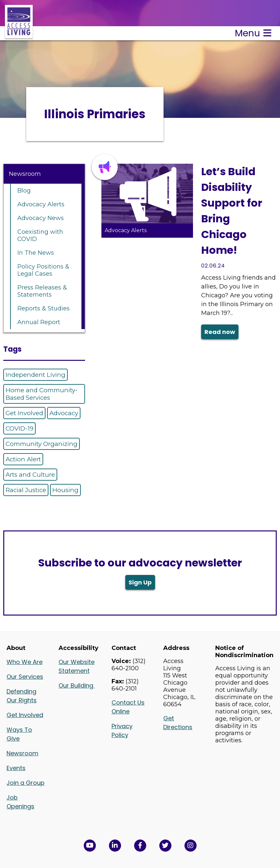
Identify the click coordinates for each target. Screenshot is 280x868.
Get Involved (24, 413)
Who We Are (25, 662)
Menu (253, 33)
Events (16, 768)
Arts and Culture (30, 475)
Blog (24, 191)
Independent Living (35, 375)
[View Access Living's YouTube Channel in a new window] (90, 846)
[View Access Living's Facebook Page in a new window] (140, 846)
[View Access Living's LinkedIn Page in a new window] (115, 846)
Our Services (25, 677)
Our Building (77, 685)
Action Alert (23, 459)
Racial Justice (26, 490)
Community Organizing (42, 444)
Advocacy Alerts (41, 204)
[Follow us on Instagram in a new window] (191, 846)
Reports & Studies (44, 308)
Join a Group (26, 783)
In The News (36, 253)
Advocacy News (41, 218)
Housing (65, 490)
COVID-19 (19, 428)
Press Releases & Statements (42, 291)
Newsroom (25, 174)
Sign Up (140, 582)
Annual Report (39, 322)
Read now (220, 332)
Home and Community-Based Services (42, 394)
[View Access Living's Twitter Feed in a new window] (165, 846)
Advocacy (64, 413)
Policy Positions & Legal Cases (43, 270)
